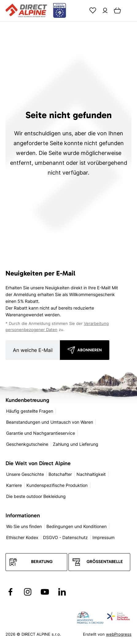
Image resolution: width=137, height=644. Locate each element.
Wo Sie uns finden (24, 526)
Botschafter (60, 474)
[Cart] (117, 10)
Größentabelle (105, 562)
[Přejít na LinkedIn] (62, 592)
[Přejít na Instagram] (28, 592)
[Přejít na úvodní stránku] (36, 11)
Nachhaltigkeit (91, 474)
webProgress (119, 634)
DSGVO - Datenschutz (65, 537)
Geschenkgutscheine (27, 444)
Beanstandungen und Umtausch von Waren (50, 422)
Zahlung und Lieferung (76, 444)
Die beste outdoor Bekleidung (36, 496)
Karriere (14, 485)
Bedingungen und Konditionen (76, 526)
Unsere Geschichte (25, 474)
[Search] (80, 10)
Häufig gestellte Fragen (30, 411)
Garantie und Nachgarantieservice (41, 433)
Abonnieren (90, 350)
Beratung (42, 562)
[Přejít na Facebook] (10, 592)
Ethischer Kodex (22, 537)
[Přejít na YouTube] (45, 592)
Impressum (104, 537)
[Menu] (130, 10)
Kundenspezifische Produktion (57, 485)
